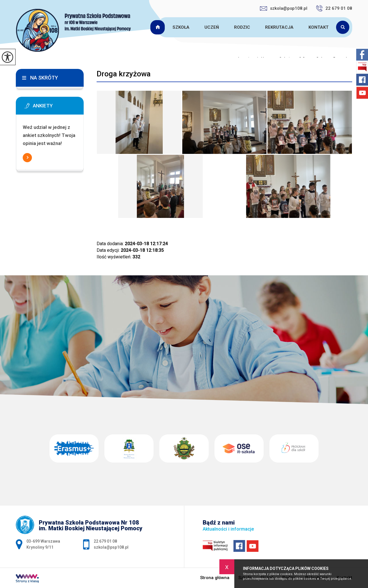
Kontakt (319, 27)
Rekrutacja (279, 27)
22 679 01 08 (334, 8)
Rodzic (242, 27)
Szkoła (181, 27)
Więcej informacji (27, 158)
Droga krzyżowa (124, 74)
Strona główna (158, 27)
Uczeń (212, 27)
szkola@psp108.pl (284, 8)
